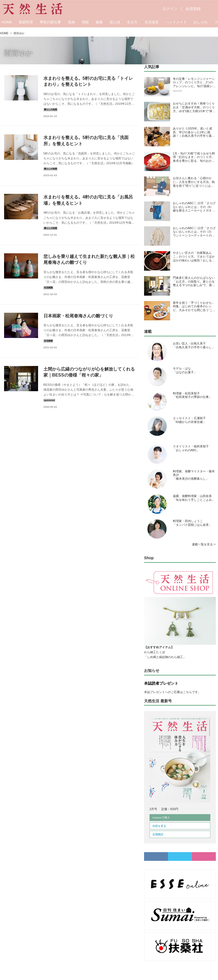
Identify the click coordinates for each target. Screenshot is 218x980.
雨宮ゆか (18, 53)
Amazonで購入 (161, 818)
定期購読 (158, 834)
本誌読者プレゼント (161, 683)
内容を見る (159, 826)
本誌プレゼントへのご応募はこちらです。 (172, 692)
